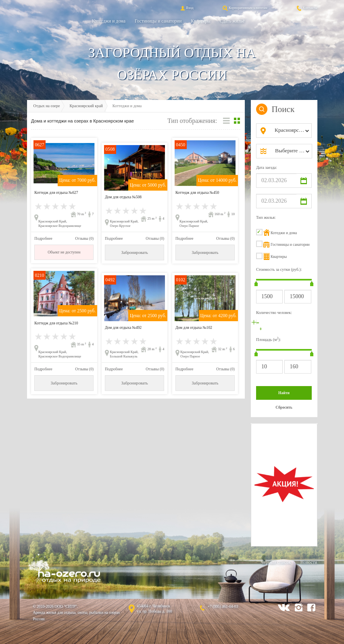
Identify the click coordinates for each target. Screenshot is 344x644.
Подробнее (43, 238)
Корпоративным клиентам (244, 8)
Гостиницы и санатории (158, 21)
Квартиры (200, 21)
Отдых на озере (47, 106)
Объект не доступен (64, 252)
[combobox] (291, 131)
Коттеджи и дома (109, 21)
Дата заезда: (267, 167)
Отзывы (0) (84, 238)
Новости (309, 562)
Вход (186, 8)
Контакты (306, 8)
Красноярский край (86, 106)
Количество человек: (274, 313)
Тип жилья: (266, 217)
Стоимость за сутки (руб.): (279, 269)
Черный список (276, 562)
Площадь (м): (269, 339)
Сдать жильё (232, 21)
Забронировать (134, 252)
